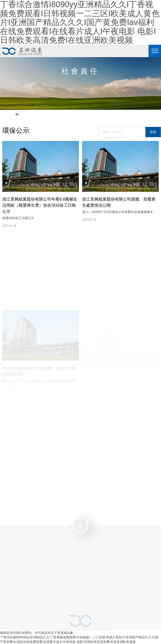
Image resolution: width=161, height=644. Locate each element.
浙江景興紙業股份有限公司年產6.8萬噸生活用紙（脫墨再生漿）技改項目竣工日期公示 (40, 205)
